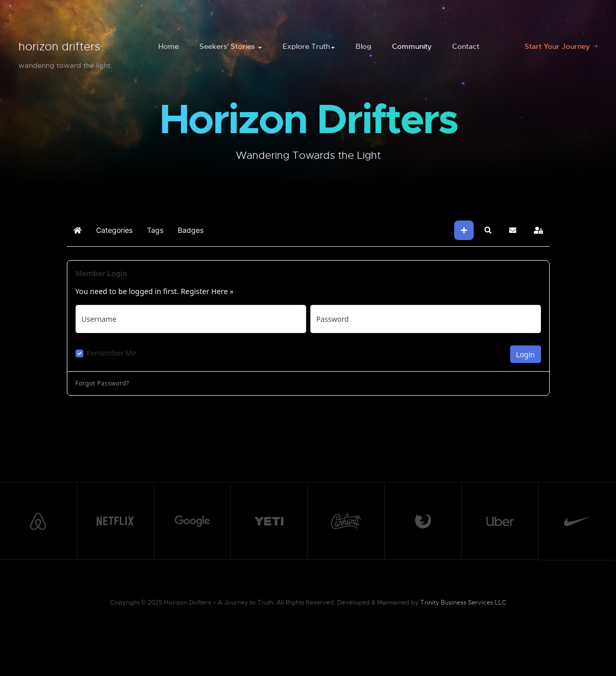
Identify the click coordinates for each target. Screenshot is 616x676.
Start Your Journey (558, 46)
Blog (363, 46)
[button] (488, 230)
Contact (466, 46)
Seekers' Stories (231, 46)
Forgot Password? (102, 383)
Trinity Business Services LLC (463, 602)
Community (412, 46)
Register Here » (207, 291)
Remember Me (111, 353)
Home (169, 46)
